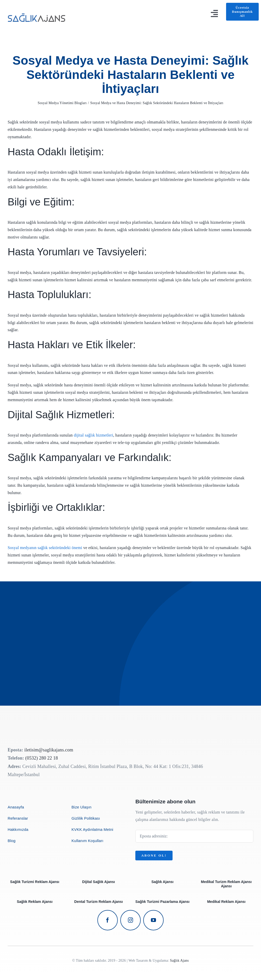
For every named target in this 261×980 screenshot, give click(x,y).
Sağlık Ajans (179, 961)
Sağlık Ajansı (162, 882)
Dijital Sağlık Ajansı (99, 882)
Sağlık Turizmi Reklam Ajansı (35, 882)
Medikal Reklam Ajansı (226, 902)
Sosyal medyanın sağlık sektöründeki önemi (45, 548)
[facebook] (108, 920)
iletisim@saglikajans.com (49, 750)
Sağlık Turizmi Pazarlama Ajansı (162, 902)
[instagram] (130, 920)
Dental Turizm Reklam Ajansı (99, 902)
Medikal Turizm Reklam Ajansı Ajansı (226, 884)
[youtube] (153, 920)
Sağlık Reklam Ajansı (35, 902)
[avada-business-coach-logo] (37, 11)
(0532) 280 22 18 (42, 758)
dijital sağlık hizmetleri (93, 435)
